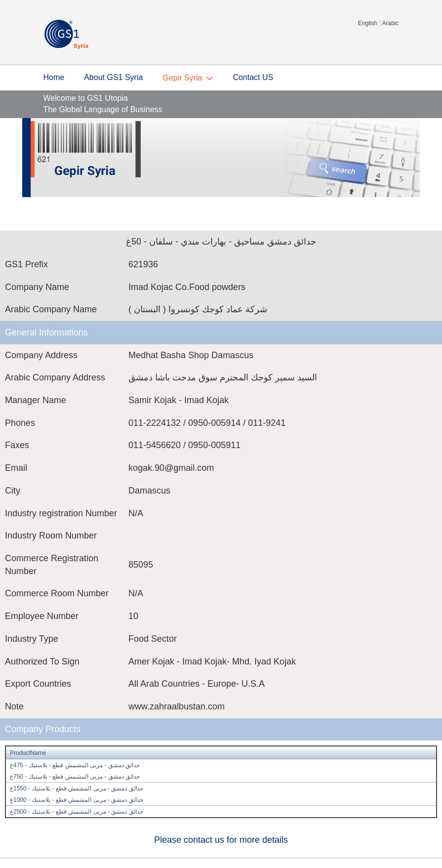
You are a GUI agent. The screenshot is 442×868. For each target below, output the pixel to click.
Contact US (253, 77)
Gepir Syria (182, 78)
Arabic (390, 23)
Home (54, 77)
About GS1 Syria (113, 77)
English (368, 23)
